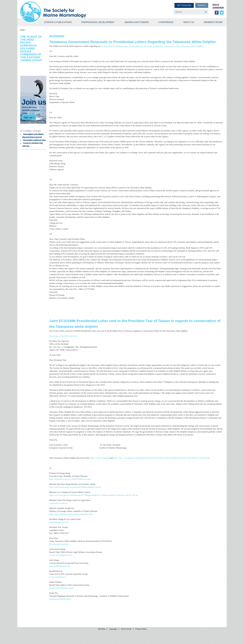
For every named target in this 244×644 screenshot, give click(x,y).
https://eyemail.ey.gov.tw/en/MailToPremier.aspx (70, 479)
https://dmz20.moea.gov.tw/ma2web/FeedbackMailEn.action (75, 487)
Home (22, 30)
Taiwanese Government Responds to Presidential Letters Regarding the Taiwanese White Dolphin (133, 42)
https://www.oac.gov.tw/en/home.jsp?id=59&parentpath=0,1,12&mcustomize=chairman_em (89, 495)
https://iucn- (119, 458)
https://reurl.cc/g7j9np (100, 458)
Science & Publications (58, 22)
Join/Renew (218, 8)
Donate (202, 5)
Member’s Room (213, 22)
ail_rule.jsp (133, 495)
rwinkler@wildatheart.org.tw (62, 588)
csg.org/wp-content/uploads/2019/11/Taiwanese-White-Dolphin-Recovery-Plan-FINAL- (161, 458)
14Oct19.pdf (205, 458)
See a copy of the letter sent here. (63, 336)
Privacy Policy (141, 629)
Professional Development (98, 22)
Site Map (102, 629)
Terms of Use (126, 629)
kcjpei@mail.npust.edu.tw (60, 599)
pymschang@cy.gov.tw (59, 522)
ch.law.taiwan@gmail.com (61, 555)
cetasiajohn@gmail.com (60, 566)
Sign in (216, 5)
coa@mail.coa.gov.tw (58, 503)
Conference (166, 22)
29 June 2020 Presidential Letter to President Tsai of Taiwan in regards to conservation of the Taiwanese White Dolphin (152, 46)
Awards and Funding (137, 22)
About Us (189, 22)
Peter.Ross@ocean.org (59, 544)
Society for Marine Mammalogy (72, 8)
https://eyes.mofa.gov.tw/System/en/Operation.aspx (71, 514)
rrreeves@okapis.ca (58, 577)
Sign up (28, 117)
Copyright (113, 629)
